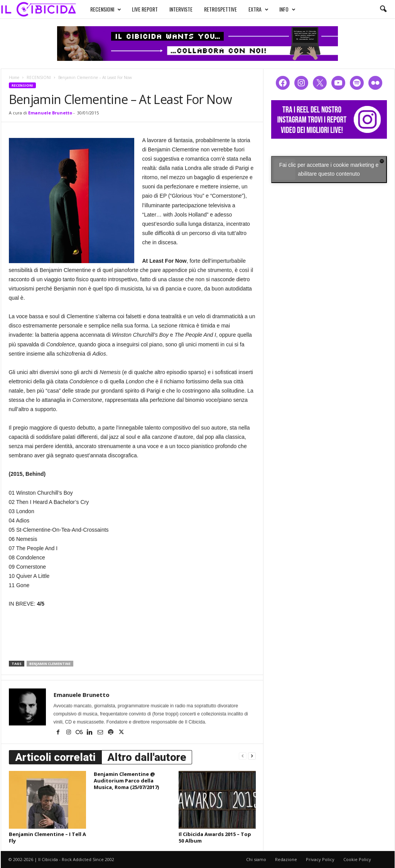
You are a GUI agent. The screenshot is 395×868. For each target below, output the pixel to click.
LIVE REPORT (145, 9)
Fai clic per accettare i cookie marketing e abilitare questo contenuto (329, 169)
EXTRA (258, 9)
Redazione (286, 859)
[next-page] (252, 756)
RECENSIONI (106, 9)
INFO (287, 9)
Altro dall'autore (147, 757)
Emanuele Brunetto (50, 113)
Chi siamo (256, 859)
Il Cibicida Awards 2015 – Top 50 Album (215, 837)
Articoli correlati (55, 757)
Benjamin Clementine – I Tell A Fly (47, 837)
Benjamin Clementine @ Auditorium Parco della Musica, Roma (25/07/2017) (126, 781)
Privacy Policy (320, 859)
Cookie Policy (357, 859)
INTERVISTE (181, 9)
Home (14, 77)
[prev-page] (243, 756)
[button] (383, 9)
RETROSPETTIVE (220, 9)
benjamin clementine (50, 664)
